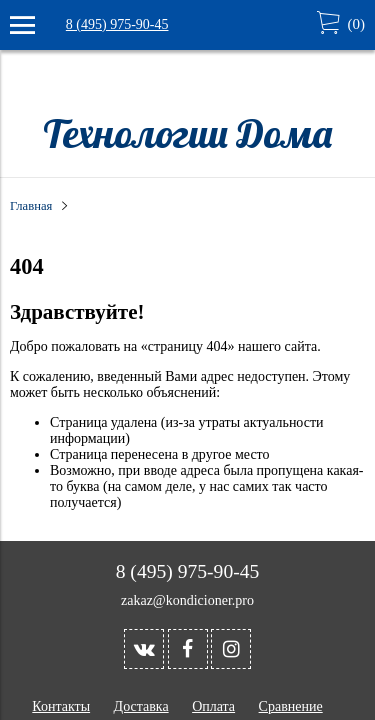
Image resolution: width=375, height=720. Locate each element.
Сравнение (291, 706)
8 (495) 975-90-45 (117, 24)
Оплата (213, 706)
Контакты (61, 706)
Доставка (141, 706)
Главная (31, 206)
